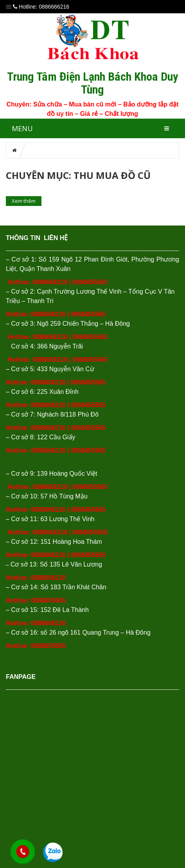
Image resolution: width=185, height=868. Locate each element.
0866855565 (90, 282)
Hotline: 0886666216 (36, 623)
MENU (22, 128)
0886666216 (50, 282)
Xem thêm (24, 201)
